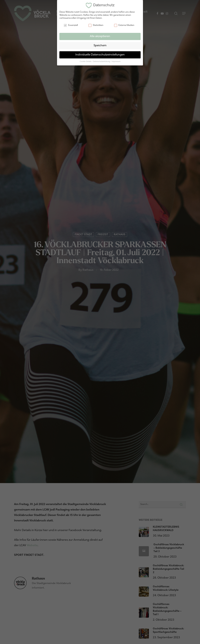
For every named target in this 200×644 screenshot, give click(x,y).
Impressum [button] (116, 62)
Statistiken (96, 25)
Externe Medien (124, 25)
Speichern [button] (100, 46)
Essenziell (71, 25)
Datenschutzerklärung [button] (102, 62)
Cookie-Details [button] (86, 62)
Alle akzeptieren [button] (100, 36)
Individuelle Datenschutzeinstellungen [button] (100, 55)
